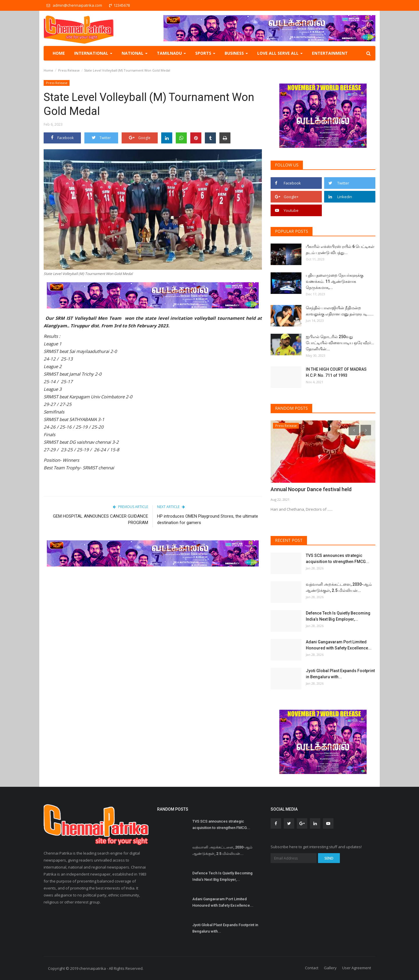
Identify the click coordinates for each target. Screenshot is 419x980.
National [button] (135, 53)
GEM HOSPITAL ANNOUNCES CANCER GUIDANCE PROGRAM (101, 519)
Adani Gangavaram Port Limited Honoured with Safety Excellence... (339, 645)
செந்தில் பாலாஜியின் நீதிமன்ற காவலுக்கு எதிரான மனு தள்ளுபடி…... (340, 311)
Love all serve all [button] (280, 53)
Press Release (69, 70)
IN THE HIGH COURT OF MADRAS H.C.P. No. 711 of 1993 (336, 372)
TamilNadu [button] (171, 53)
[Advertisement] (153, 616)
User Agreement (357, 968)
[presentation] (354, 430)
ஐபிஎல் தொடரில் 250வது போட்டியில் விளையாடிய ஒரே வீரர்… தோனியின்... (340, 343)
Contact (312, 968)
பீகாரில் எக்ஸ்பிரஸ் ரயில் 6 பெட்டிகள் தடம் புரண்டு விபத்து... (340, 250)
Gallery (330, 968)
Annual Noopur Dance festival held (308, 489)
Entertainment (330, 53)
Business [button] (236, 53)
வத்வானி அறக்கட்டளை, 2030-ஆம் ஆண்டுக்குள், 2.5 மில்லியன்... (339, 587)
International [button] (93, 53)
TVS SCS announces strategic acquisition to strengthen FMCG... (338, 559)
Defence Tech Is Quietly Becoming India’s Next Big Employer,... (338, 616)
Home (59, 53)
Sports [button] (205, 53)
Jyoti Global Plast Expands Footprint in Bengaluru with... (340, 674)
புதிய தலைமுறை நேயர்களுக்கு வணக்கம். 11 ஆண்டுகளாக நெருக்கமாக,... (335, 281)
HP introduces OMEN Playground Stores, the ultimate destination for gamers (208, 519)
